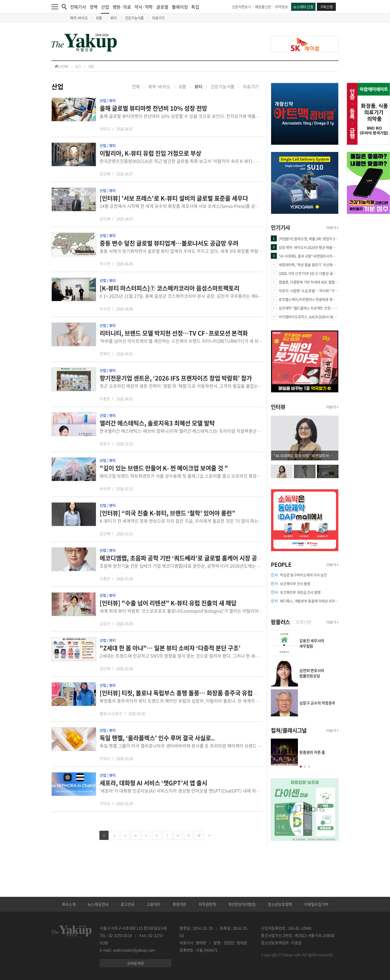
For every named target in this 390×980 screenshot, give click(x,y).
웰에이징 (180, 7)
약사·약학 (144, 7)
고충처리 (153, 904)
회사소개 (69, 904)
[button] (301, 767)
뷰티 (113, 18)
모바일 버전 (136, 963)
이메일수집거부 (316, 904)
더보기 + (332, 227)
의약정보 (281, 7)
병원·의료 (122, 7)
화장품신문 (263, 7)
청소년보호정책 (280, 904)
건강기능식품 (134, 18)
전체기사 (78, 7)
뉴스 (78, 66)
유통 (99, 18)
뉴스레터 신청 (303, 7)
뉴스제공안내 (98, 904)
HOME (62, 66)
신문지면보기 (241, 7)
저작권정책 (207, 904)
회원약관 (179, 904)
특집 (195, 7)
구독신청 (326, 7)
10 (199, 835)
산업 (105, 9)
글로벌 (162, 7)
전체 (136, 86)
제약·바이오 (79, 18)
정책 (94, 7)
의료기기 (158, 18)
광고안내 (127, 904)
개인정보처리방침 (242, 904)
